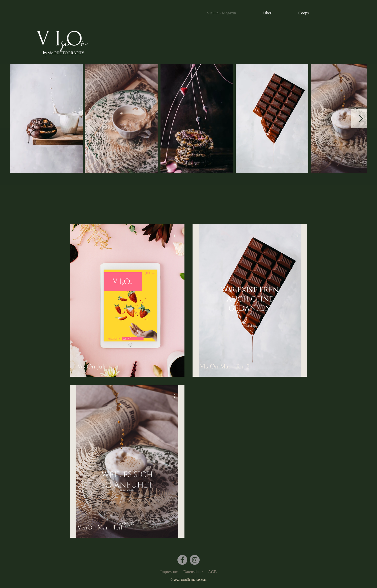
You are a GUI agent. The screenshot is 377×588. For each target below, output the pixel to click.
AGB (212, 572)
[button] (64, 53)
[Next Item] (361, 119)
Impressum (169, 572)
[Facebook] (182, 560)
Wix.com (201, 580)
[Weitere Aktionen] (176, 235)
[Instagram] (195, 560)
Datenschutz (193, 572)
